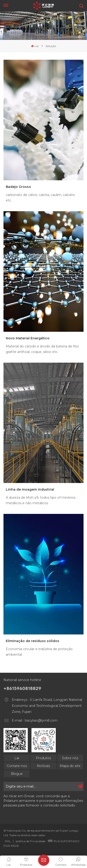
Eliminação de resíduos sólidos (33, 641)
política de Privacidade (31, 841)
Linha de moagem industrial (30, 489)
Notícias (43, 766)
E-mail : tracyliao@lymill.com (35, 720)
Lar (35, 46)
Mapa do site (70, 766)
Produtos (43, 758)
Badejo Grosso (18, 187)
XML (8, 841)
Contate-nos (17, 766)
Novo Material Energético (28, 338)
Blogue (17, 774)
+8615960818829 (22, 688)
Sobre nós (70, 758)
